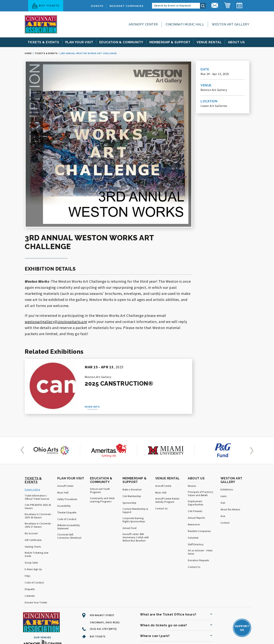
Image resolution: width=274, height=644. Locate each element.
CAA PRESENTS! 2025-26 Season (38, 449)
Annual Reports (196, 460)
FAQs (27, 518)
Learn (224, 438)
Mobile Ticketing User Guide (37, 497)
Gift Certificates (33, 482)
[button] (23, 393)
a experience (232, 630)
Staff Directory (196, 487)
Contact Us (161, 451)
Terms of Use (75, 630)
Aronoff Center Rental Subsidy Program (167, 443)
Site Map (58, 630)
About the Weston (230, 452)
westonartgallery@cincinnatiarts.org (56, 264)
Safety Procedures (67, 442)
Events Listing (32, 432)
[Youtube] (84, 590)
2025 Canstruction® (119, 326)
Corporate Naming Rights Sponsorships (134, 462)
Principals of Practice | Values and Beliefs (200, 436)
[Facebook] (99, 590)
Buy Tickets (46, 6)
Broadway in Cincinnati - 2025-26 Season (39, 458)
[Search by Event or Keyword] (176, 6)
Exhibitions (227, 432)
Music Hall (63, 435)
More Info (92, 349)
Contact (225, 465)
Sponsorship (129, 445)
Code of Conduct (34, 525)
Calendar (30, 538)
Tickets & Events (46, 53)
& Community (121, 42)
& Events (43, 42)
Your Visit (79, 42)
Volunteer (193, 480)
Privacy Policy (94, 630)
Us (237, 42)
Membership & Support (135, 422)
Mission (192, 428)
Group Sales (31, 505)
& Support (170, 42)
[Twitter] (92, 590)
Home (28, 53)
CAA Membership (132, 438)
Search (203, 6)
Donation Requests (198, 503)
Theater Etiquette (67, 455)
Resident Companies (127, 6)
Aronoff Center (143, 24)
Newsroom (194, 467)
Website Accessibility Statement (69, 469)
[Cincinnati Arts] (41, 24)
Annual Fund (130, 470)
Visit (223, 445)
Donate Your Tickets (36, 545)
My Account (31, 476)
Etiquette (30, 532)
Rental (209, 42)
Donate (97, 6)
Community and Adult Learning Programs (102, 442)
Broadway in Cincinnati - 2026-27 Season (39, 467)
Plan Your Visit (71, 421)
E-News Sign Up (33, 512)
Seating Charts (33, 489)
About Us (196, 421)
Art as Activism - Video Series (200, 494)
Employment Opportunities (196, 445)
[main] (137, 213)
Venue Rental (168, 421)
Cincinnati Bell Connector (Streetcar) (69, 478)
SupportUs (242, 570)
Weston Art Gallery (231, 24)
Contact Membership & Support (135, 453)
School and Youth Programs (100, 433)
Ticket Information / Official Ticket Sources (37, 440)
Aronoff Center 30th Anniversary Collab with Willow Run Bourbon (136, 480)
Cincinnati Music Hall (185, 24)
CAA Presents (195, 453)
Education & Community (101, 422)
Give (223, 458)
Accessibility (64, 448)
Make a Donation (132, 432)
